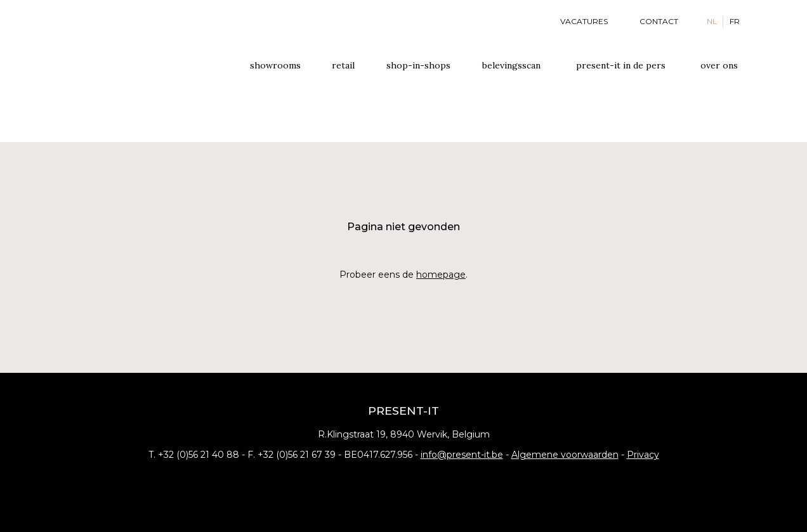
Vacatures (584, 21)
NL (712, 21)
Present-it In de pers (621, 65)
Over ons (719, 65)
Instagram (403, 481)
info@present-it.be (462, 455)
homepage (441, 275)
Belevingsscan (511, 65)
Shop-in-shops (418, 65)
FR (735, 21)
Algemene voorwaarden (565, 455)
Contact (659, 21)
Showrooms (275, 65)
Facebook (384, 481)
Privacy (643, 455)
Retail (343, 65)
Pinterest (423, 481)
